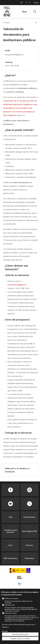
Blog (11, 517)
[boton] (29, 2)
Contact (21, 3)
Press (11, 545)
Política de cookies (11, 598)
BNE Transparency (11, 558)
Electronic (29, 545)
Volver (7, 23)
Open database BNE (29, 531)
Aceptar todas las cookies (20, 639)
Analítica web (10, 605)
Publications (29, 558)
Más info (5, 631)
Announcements (29, 517)
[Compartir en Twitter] (30, 504)
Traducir (36, 3)
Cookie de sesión (11, 613)
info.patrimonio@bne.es (17, 285)
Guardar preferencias (20, 634)
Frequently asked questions (11, 531)
